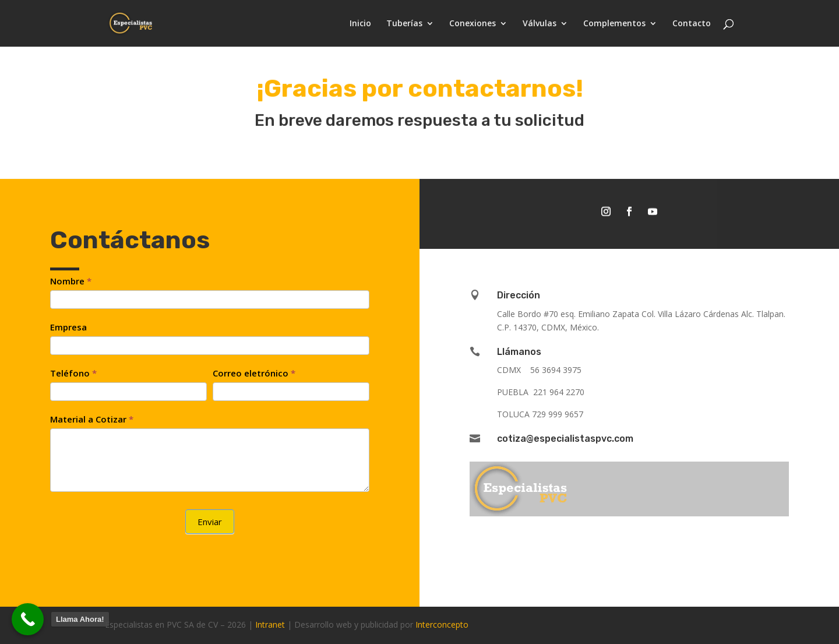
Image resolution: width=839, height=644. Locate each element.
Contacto (692, 24)
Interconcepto (442, 624)
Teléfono (73, 373)
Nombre (71, 281)
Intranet (270, 624)
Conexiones (473, 24)
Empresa (68, 327)
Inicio (360, 24)
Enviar (210, 522)
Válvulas (540, 24)
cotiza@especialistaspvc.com (565, 439)
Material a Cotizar (92, 419)
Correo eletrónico (254, 373)
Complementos (614, 24)
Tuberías (404, 24)
